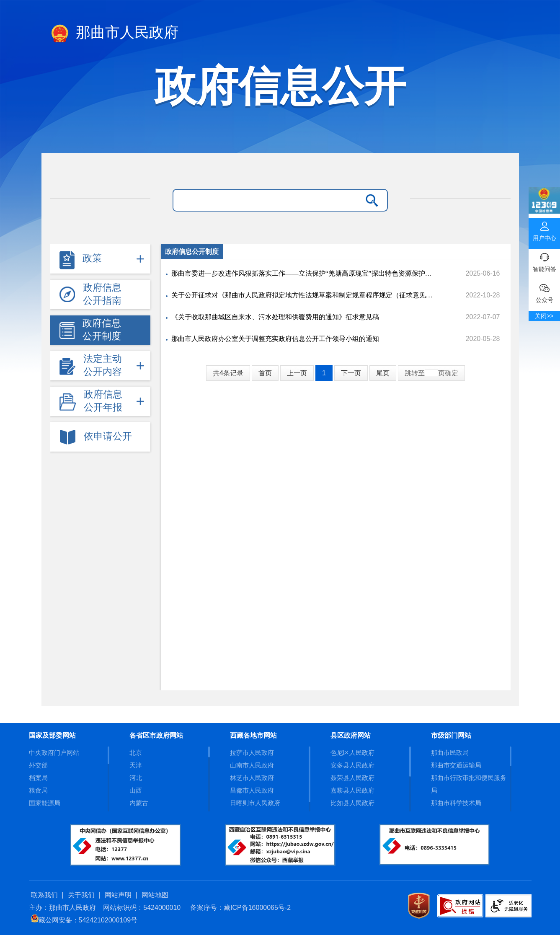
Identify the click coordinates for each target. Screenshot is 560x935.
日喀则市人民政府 (255, 803)
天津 (136, 765)
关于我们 (81, 895)
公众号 (544, 292)
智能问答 (544, 261)
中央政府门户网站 (54, 753)
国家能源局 (45, 803)
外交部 (38, 765)
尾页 (383, 373)
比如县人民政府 (352, 803)
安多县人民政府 (352, 765)
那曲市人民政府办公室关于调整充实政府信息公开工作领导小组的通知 (275, 339)
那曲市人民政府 (114, 34)
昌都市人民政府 (252, 790)
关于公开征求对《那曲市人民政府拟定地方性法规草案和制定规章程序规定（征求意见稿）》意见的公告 (303, 295)
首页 (265, 373)
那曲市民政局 (450, 753)
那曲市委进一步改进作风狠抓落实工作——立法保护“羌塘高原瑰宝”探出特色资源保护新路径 (303, 273)
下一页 (351, 373)
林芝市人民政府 (252, 778)
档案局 (38, 778)
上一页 (297, 373)
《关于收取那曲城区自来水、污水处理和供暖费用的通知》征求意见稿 (275, 317)
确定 (452, 373)
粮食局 (38, 790)
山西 (136, 790)
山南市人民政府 (252, 765)
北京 (136, 753)
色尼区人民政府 (352, 753)
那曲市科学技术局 (456, 803)
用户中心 (544, 230)
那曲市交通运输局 (456, 765)
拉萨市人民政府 (252, 753)
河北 (136, 778)
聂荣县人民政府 (352, 778)
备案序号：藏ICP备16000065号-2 (240, 908)
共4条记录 (228, 373)
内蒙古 (139, 803)
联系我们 (44, 895)
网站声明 (118, 895)
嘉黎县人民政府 (352, 790)
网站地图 (155, 895)
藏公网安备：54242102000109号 (84, 920)
